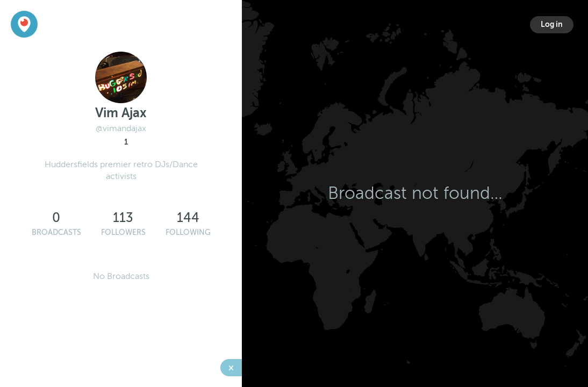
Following (188, 232)
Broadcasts (56, 232)
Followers (123, 232)
